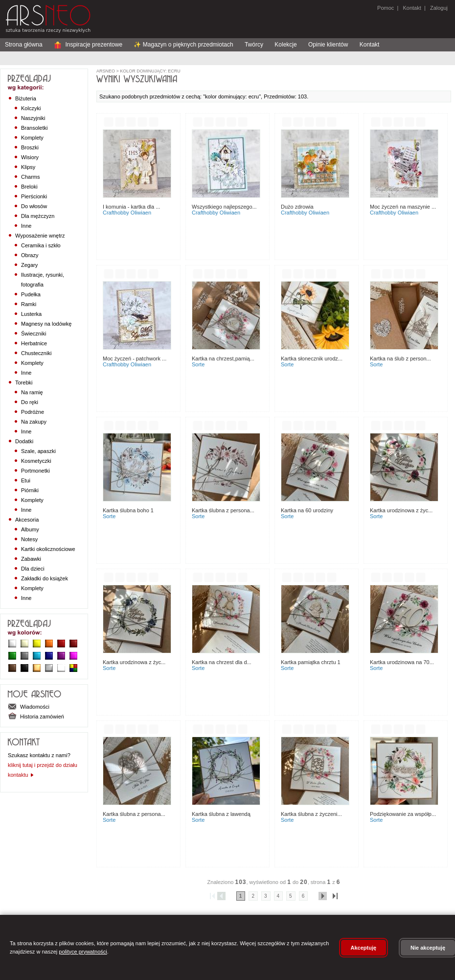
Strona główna (24, 45)
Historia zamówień (36, 717)
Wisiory (30, 157)
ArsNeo (106, 71)
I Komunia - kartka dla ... (131, 207)
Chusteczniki (36, 353)
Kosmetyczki (36, 461)
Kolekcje (285, 45)
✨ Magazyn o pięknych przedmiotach (183, 45)
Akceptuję (364, 948)
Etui (26, 480)
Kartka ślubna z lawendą (221, 814)
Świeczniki (34, 334)
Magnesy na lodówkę (46, 324)
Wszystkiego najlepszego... (224, 207)
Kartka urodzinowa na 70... (402, 662)
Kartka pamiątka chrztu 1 (311, 662)
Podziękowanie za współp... (403, 814)
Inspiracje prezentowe (88, 45)
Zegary (29, 265)
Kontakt (412, 8)
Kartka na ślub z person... (400, 359)
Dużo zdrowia (297, 207)
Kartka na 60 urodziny (307, 510)
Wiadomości (29, 707)
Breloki (29, 187)
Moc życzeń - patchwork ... (135, 359)
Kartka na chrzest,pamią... (223, 359)
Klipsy (28, 167)
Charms (31, 177)
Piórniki (30, 490)
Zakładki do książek (45, 578)
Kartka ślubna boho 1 (128, 510)
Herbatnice (34, 343)
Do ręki (30, 402)
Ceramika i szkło (41, 245)
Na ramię (32, 392)
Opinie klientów (328, 45)
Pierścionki (34, 196)
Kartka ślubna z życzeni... (311, 814)
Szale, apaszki (38, 451)
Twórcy (254, 45)
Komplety (32, 138)
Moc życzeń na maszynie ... (403, 207)
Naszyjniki (33, 118)
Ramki (29, 304)
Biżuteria (26, 98)
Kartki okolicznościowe (48, 549)
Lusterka (31, 314)
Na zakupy (34, 422)
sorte (198, 364)
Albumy (30, 529)
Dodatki (24, 441)
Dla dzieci (33, 569)
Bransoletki (34, 128)
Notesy (29, 539)
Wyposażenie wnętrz (40, 236)
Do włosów (34, 206)
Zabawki (31, 559)
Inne (26, 226)
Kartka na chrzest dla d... (222, 662)
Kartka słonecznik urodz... (312, 359)
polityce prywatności (83, 952)
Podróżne (33, 412)
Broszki (30, 147)
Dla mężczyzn (38, 216)
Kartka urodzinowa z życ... (401, 510)
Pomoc (386, 8)
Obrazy (30, 255)
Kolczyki (31, 108)
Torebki (24, 382)
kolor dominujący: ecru (150, 71)
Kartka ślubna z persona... (223, 510)
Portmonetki (35, 471)
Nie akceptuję (428, 948)
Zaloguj (438, 8)
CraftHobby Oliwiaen (127, 213)
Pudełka (31, 294)
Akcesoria (27, 520)
